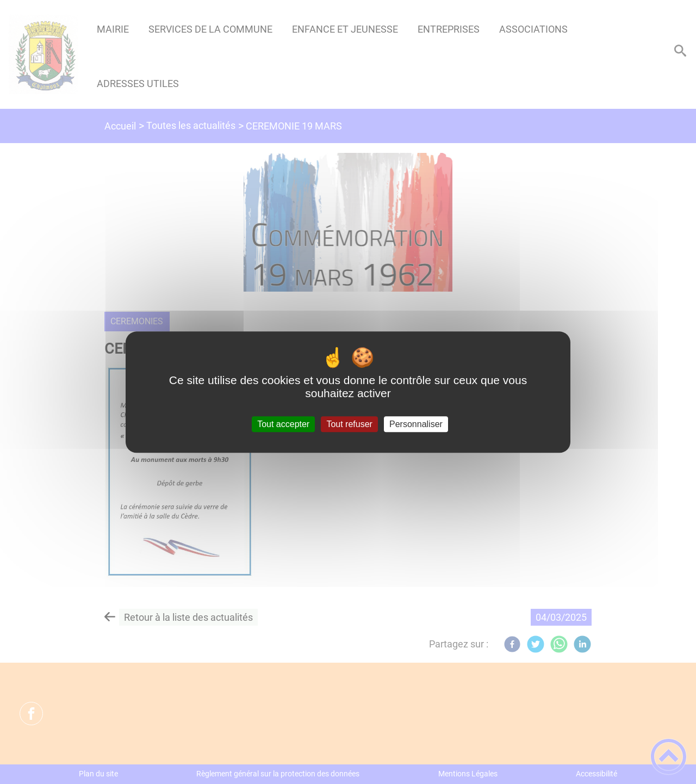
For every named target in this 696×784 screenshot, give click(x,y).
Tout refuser (349, 424)
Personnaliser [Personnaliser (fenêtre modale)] (416, 424)
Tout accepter (283, 424)
